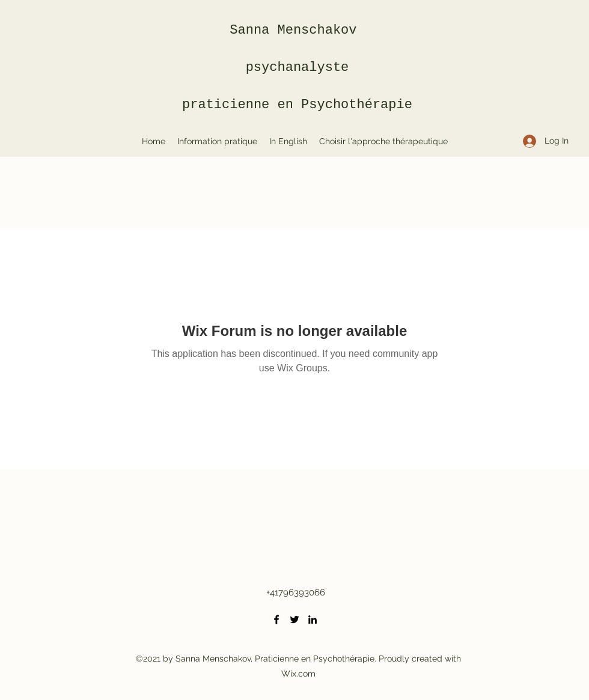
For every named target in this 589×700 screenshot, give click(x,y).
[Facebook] (276, 619)
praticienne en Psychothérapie (297, 105)
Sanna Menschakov (297, 30)
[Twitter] (294, 619)
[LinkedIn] (313, 619)
